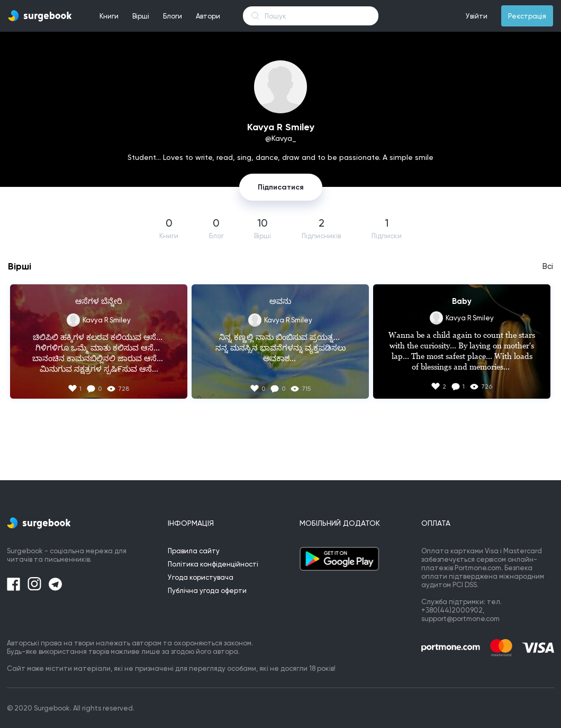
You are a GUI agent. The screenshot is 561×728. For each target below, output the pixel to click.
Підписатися (281, 187)
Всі (548, 266)
